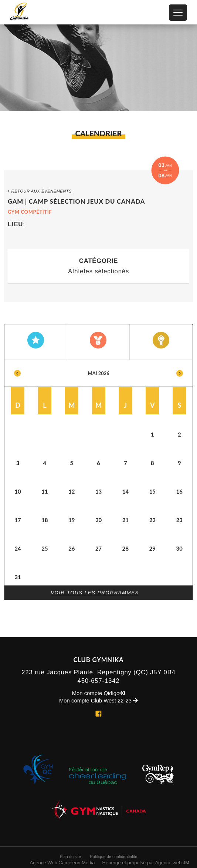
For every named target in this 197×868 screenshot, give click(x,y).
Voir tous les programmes (95, 593)
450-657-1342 (99, 681)
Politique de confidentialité (113, 857)
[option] (99, 473)
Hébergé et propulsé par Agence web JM (146, 863)
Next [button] (180, 373)
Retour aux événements (40, 191)
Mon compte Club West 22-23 (98, 701)
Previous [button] (17, 373)
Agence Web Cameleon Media (62, 863)
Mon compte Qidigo (99, 693)
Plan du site (70, 857)
